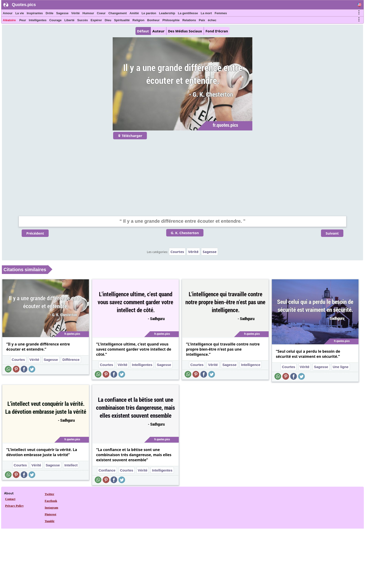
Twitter (49, 494)
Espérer (96, 20)
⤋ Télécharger (130, 136)
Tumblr (50, 521)
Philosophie (171, 20)
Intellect (71, 465)
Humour (88, 13)
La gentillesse (188, 13)
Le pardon (149, 13)
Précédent (35, 233)
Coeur (101, 13)
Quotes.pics (24, 5)
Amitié (134, 13)
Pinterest (51, 514)
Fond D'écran (217, 31)
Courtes (177, 252)
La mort (206, 13)
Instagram (51, 508)
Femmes (221, 13)
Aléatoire (9, 20)
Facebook (51, 501)
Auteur (159, 31)
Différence (71, 360)
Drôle (49, 13)
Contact (10, 499)
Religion (138, 20)
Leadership (167, 13)
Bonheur (153, 20)
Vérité (75, 13)
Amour (8, 13)
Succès (83, 20)
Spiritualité (122, 20)
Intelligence (251, 365)
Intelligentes (38, 20)
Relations (189, 20)
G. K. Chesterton (185, 233)
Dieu (108, 20)
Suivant (332, 233)
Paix (202, 20)
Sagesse (62, 13)
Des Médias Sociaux (185, 31)
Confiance (107, 470)
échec (212, 20)
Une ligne (341, 367)
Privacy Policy (14, 506)
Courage (56, 20)
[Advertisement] (182, 175)
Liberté (69, 20)
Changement (118, 13)
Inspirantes (35, 13)
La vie (20, 13)
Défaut (143, 31)
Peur (23, 20)
